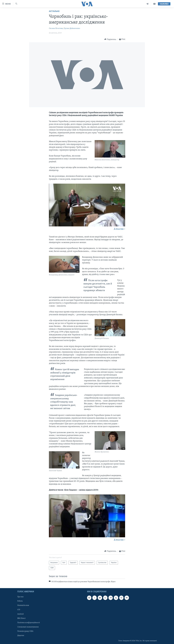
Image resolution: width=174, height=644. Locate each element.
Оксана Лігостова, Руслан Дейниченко (64, 28)
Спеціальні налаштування (28, 627)
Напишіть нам (23, 605)
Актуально (54, 11)
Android (20, 614)
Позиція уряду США (25, 631)
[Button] (110, 39)
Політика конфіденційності (29, 623)
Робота (20, 601)
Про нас (20, 597)
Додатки (21, 636)
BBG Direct (21, 618)
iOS (19, 610)
